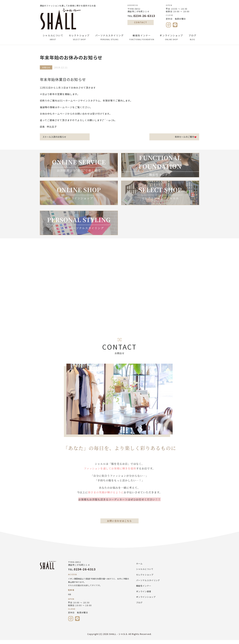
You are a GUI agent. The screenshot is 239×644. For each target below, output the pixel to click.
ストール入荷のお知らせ (55, 137)
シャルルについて (53, 37)
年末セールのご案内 (184, 137)
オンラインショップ (171, 37)
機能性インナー (142, 37)
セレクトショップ (79, 37)
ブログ (193, 37)
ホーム (139, 567)
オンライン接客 (144, 595)
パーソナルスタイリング (109, 37)
